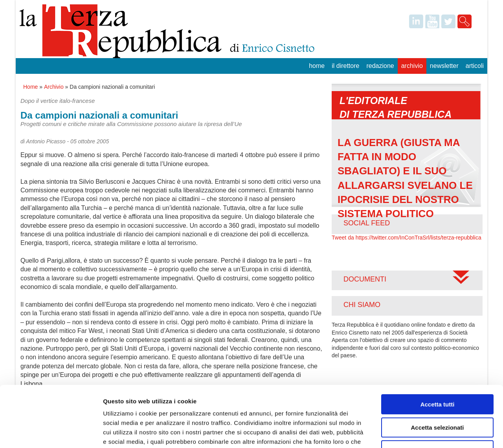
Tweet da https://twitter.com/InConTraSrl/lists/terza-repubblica (407, 238)
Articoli (475, 66)
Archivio (412, 66)
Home (317, 66)
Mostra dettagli (413, 432)
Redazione (380, 66)
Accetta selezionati (437, 375)
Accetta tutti (438, 352)
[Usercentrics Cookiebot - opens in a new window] (51, 433)
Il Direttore (345, 66)
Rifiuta (438, 398)
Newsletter (444, 66)
